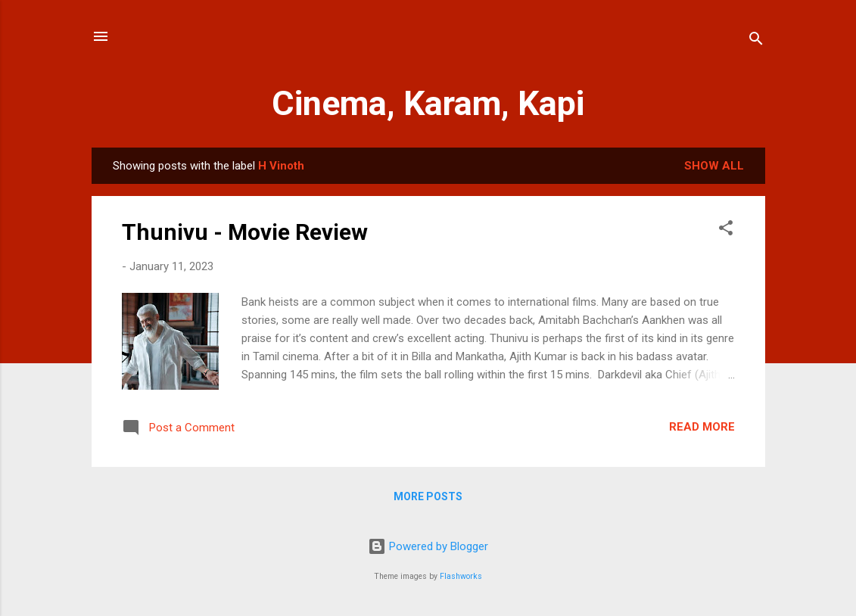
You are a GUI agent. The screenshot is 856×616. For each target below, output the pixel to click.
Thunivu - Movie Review (245, 232)
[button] (726, 230)
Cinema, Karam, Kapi (428, 103)
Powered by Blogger (428, 546)
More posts (428, 496)
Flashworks (461, 576)
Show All (714, 166)
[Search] (756, 41)
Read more (702, 427)
